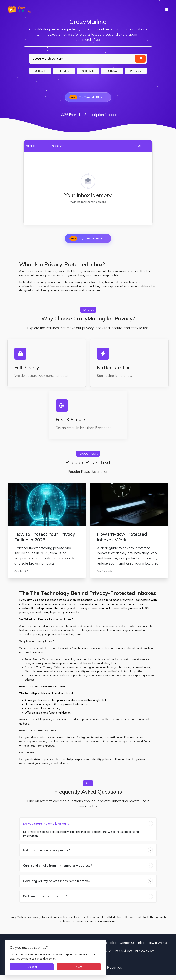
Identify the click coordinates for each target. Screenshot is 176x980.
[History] (112, 74)
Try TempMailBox (88, 102)
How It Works (157, 947)
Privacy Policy (145, 955)
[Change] (136, 74)
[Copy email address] (140, 60)
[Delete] (64, 74)
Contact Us (99, 947)
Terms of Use (123, 955)
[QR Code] (88, 74)
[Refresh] (40, 74)
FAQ (108, 955)
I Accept (25, 965)
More (54, 965)
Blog (113, 947)
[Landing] (88, 60)
